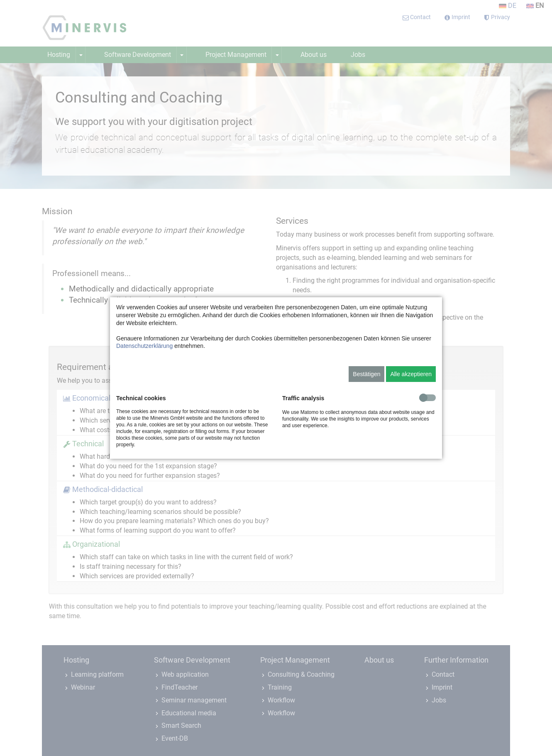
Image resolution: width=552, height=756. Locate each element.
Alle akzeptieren (411, 374)
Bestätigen (366, 374)
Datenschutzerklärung (144, 346)
